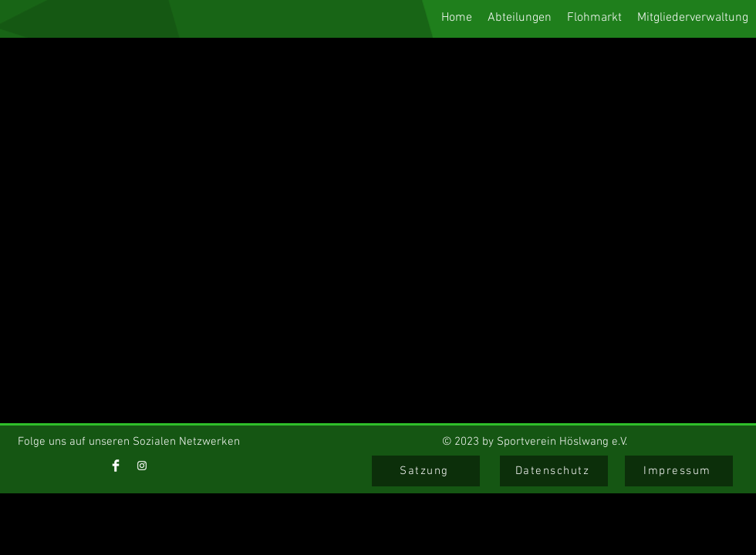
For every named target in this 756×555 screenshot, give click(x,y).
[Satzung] (426, 471)
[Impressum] (679, 471)
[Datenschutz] (554, 471)
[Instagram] (142, 466)
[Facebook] (116, 466)
